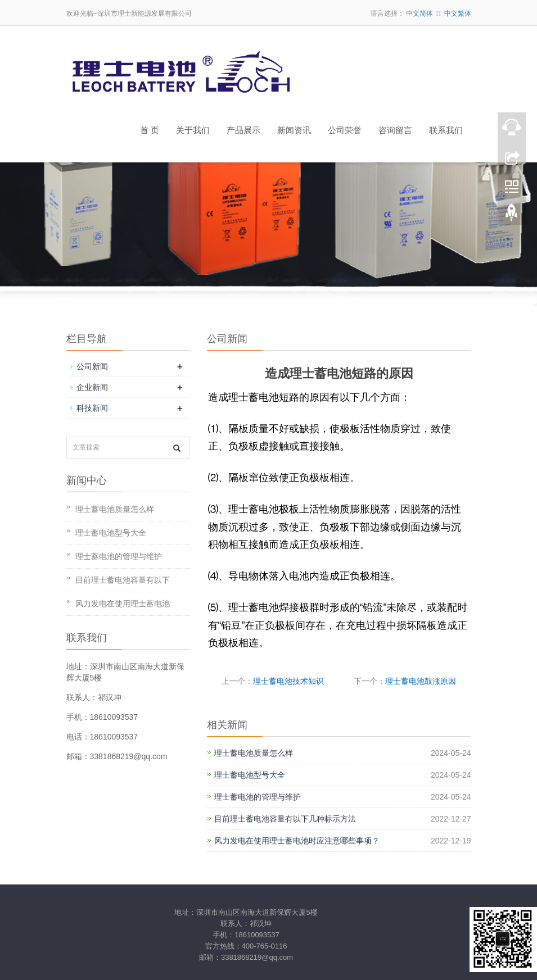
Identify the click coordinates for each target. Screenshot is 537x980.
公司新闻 (92, 366)
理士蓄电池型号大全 (250, 775)
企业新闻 (92, 387)
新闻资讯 (294, 130)
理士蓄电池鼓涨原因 (421, 681)
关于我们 (193, 130)
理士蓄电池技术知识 (288, 681)
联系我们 (446, 130)
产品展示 (243, 130)
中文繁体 (458, 13)
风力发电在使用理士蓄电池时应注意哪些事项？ (297, 841)
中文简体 (419, 13)
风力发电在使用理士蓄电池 (123, 604)
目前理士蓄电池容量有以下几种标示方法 (285, 819)
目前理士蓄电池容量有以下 (123, 580)
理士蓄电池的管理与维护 (258, 797)
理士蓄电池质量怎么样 (254, 753)
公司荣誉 (345, 130)
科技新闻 (92, 408)
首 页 (150, 130)
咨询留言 (395, 130)
